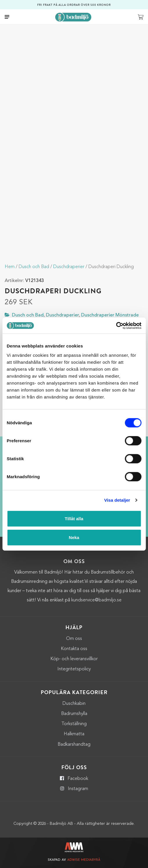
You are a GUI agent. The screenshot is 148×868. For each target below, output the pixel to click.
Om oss (74, 639)
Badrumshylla (74, 714)
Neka (74, 537)
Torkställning (74, 724)
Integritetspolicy (74, 669)
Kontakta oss (74, 649)
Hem (10, 267)
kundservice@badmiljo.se (96, 600)
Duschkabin (74, 704)
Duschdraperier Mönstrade (110, 315)
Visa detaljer (117, 500)
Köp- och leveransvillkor (74, 659)
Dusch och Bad (34, 267)
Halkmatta (74, 734)
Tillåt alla (74, 518)
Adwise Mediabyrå (84, 860)
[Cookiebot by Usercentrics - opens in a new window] (116, 325)
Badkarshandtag (74, 745)
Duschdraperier (69, 267)
